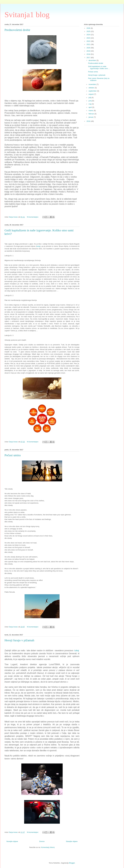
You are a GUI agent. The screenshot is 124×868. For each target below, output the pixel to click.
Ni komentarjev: (33, 217)
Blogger (72, 863)
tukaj (38, 246)
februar (92, 114)
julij (90, 97)
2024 (89, 35)
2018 (89, 54)
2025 (89, 31)
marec (91, 111)
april (90, 107)
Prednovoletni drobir (17, 30)
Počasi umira (13, 455)
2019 (89, 51)
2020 (89, 48)
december (93, 60)
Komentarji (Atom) (48, 847)
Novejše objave (12, 841)
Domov (42, 841)
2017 (89, 58)
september (93, 91)
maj (90, 104)
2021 (89, 44)
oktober (92, 88)
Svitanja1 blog (27, 15)
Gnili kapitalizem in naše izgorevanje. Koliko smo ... (99, 67)
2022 (89, 41)
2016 (89, 121)
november (93, 84)
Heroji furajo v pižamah (19, 640)
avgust (91, 94)
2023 (89, 38)
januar (91, 117)
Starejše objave (72, 841)
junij (90, 101)
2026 (89, 28)
